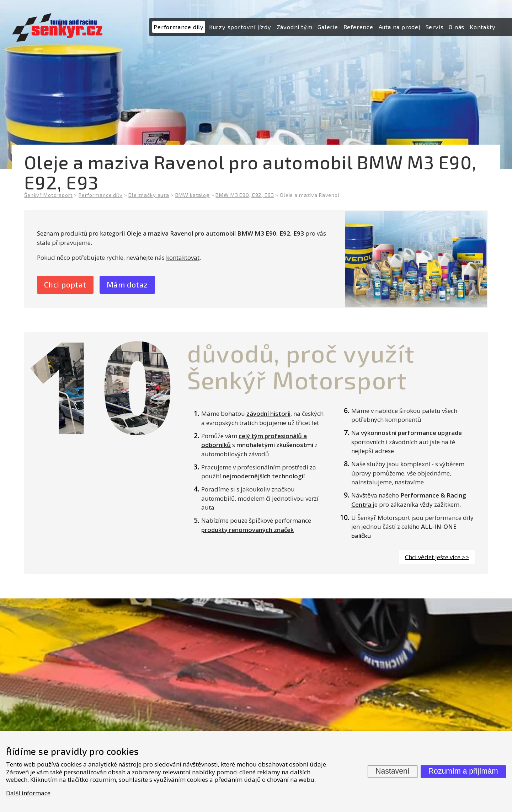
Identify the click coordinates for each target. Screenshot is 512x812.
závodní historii (268, 414)
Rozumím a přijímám (463, 771)
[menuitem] (179, 27)
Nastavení (393, 771)
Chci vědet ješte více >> (437, 557)
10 (100, 385)
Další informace (28, 793)
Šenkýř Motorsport (48, 195)
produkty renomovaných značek (247, 530)
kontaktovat (183, 257)
